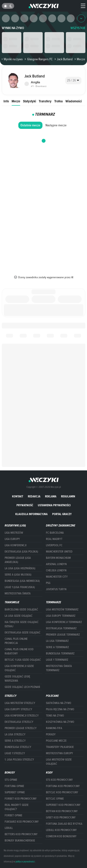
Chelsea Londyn (56, 570)
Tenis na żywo (55, 716)
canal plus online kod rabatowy (19, 651)
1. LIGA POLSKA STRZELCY (19, 760)
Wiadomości (74, 101)
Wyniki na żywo (13, 28)
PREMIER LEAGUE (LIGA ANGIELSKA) (18, 560)
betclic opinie (55, 799)
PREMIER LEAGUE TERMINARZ (63, 635)
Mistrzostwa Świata (18, 593)
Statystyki (29, 101)
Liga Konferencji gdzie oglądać (19, 668)
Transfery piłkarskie (60, 747)
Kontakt (18, 496)
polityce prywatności (25, 861)
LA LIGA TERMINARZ (57, 641)
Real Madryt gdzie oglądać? (17, 807)
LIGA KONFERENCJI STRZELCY (22, 716)
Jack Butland (63, 59)
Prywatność (25, 505)
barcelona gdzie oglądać (21, 610)
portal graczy (62, 514)
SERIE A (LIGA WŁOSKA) (18, 575)
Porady (51, 734)
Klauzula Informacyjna (31, 514)
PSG (48, 583)
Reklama (51, 496)
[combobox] (73, 80)
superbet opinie (15, 792)
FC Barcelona (55, 533)
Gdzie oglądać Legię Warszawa (17, 679)
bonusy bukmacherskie (20, 841)
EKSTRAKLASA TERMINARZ (61, 628)
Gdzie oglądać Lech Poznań (22, 687)
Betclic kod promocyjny (62, 792)
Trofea (58, 101)
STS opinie (11, 780)
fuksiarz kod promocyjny (22, 822)
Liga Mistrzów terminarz (62, 610)
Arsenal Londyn (56, 564)
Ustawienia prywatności (54, 505)
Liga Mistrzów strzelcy (20, 703)
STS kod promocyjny (59, 780)
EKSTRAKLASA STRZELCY (19, 722)
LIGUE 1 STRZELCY (15, 753)
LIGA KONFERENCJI (16, 545)
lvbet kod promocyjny (61, 818)
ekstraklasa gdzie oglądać (23, 633)
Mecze (16, 101)
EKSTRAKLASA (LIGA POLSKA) (21, 552)
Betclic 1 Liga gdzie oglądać (23, 660)
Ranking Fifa (54, 728)
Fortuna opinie (14, 786)
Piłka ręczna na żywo (60, 709)
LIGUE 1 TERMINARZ (57, 660)
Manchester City (57, 577)
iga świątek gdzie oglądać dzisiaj (22, 624)
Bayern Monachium (58, 558)
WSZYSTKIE (78, 28)
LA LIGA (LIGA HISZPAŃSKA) (20, 568)
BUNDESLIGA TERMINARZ (60, 654)
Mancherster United (59, 552)
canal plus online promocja (16, 641)
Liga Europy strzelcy (18, 709)
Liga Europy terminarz (61, 616)
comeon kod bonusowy (61, 836)
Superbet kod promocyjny (63, 805)
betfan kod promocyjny (62, 811)
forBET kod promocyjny (21, 799)
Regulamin (68, 496)
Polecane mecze (56, 741)
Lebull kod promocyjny (61, 830)
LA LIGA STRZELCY (15, 734)
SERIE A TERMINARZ (57, 647)
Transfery (45, 101)
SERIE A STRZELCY (15, 741)
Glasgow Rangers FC (38, 59)
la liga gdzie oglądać (19, 616)
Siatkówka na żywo (59, 703)
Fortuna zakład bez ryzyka (64, 824)
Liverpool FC (54, 545)
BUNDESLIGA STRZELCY (18, 747)
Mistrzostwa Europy (60, 753)
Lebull (9, 828)
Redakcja (34, 496)
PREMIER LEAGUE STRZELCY (21, 728)
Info (6, 101)
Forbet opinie (13, 815)
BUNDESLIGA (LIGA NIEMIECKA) (22, 581)
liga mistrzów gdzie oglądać (59, 762)
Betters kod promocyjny (21, 834)
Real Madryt (54, 539)
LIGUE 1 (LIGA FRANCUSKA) (20, 587)
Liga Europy (12, 539)
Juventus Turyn (56, 589)
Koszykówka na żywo (60, 722)
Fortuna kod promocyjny (63, 786)
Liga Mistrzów (14, 533)
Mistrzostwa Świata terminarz (59, 668)
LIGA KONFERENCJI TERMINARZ (64, 622)
